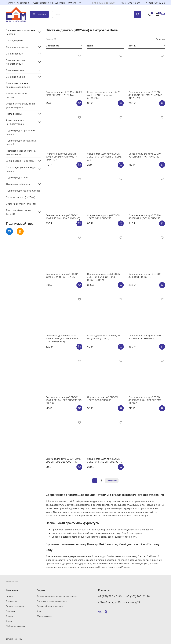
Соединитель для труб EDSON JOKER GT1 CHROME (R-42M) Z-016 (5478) (145, 95)
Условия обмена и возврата (50, 606)
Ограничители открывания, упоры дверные (21, 105)
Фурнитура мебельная (18, 184)
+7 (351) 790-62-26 (155, 3)
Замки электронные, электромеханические (18, 85)
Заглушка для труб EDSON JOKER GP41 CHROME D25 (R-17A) (64, 94)
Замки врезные (14, 54)
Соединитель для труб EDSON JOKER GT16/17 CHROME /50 (145, 155)
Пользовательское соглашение (52, 601)
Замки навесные (15, 70)
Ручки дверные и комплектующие (15, 122)
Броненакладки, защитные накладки (20, 32)
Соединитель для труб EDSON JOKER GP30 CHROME (104, 217)
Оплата (72, 3)
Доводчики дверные (17, 47)
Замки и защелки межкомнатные (15, 62)
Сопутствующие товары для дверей (21, 169)
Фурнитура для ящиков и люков (23, 191)
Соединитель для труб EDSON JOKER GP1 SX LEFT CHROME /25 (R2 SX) (64, 400)
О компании (24, 3)
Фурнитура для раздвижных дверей (21, 142)
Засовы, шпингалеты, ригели (18, 95)
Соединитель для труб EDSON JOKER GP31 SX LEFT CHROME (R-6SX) (145, 400)
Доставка (60, 3)
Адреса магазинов (43, 3)
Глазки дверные (14, 40)
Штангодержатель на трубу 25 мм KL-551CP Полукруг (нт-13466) (104, 95)
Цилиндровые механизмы (20, 161)
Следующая (112, 480)
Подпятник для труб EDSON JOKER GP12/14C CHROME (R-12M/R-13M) (62, 157)
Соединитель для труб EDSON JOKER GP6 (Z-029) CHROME (145, 217)
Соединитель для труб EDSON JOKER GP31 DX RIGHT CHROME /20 (104, 157)
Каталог (10, 3)
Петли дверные (14, 114)
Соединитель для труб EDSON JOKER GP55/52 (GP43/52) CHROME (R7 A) (104, 277)
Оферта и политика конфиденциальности (57, 596)
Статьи (9, 621)
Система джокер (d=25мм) (21, 197)
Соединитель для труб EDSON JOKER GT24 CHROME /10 (145, 337)
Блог (39, 611)
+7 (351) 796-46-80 (129, 3)
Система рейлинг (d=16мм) (21, 204)
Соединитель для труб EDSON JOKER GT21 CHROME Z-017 (62, 275)
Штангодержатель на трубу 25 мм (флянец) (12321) (104, 337)
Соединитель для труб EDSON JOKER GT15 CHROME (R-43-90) (63, 217)
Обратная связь (44, 616)
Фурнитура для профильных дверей (21, 132)
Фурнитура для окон (17, 177)
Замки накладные (16, 77)
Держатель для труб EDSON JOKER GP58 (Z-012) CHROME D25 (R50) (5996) (62, 338)
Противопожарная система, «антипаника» (21, 152)
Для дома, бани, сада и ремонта (18, 212)
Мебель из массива (15, 626)
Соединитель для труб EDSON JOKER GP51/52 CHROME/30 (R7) (105, 460)
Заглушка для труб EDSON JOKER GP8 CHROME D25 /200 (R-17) (64, 460)
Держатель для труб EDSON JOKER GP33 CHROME (102, 399)
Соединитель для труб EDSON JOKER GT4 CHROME (145, 275)
